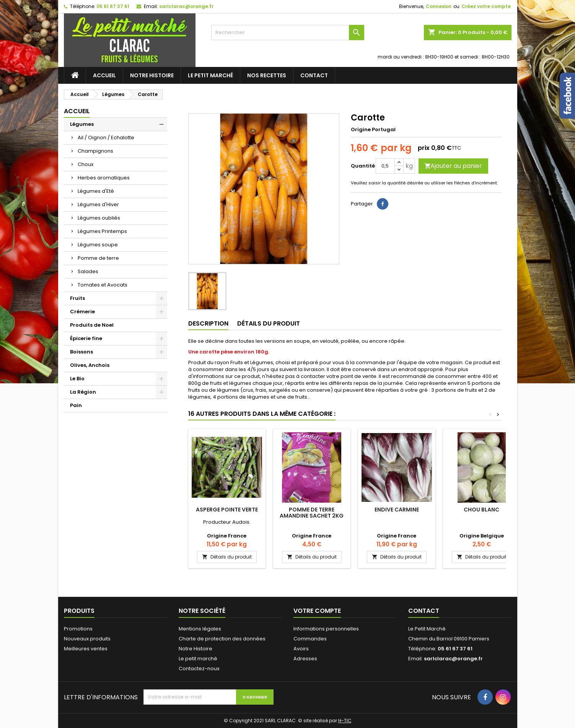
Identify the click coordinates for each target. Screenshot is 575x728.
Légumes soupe (98, 245)
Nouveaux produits (87, 639)
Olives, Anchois (90, 365)
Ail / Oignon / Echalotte (106, 138)
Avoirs (301, 649)
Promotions (78, 629)
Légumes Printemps (102, 231)
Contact (314, 75)
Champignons (95, 151)
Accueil (104, 75)
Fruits (77, 298)
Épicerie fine (86, 338)
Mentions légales (200, 629)
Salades (88, 271)
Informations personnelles (326, 629)
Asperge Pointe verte (227, 510)
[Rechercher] (288, 33)
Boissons (81, 352)
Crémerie (82, 312)
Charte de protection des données (222, 639)
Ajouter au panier (453, 166)
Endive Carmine (397, 510)
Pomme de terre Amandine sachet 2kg (312, 513)
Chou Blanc (481, 510)
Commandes (310, 639)
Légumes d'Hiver (98, 204)
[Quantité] (385, 166)
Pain (76, 405)
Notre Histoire (152, 75)
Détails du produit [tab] (269, 323)
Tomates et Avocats (103, 285)
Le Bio (77, 379)
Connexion (439, 6)
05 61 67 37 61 (113, 6)
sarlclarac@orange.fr (186, 6)
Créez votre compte (486, 6)
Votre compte (317, 611)
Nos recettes (267, 75)
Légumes (82, 124)
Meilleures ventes (86, 649)
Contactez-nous (199, 669)
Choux (86, 164)
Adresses (305, 659)
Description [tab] (208, 323)
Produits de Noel (92, 325)
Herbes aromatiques (104, 178)
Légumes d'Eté (96, 191)
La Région (83, 392)
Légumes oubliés (99, 218)
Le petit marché (210, 75)
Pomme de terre (98, 258)
